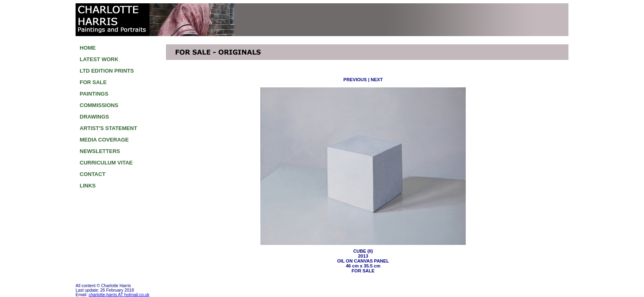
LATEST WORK (99, 59)
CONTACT (93, 174)
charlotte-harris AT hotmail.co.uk (119, 295)
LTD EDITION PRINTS (107, 71)
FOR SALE (93, 82)
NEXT (376, 80)
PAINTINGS (94, 94)
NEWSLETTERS (100, 151)
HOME (88, 48)
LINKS (88, 186)
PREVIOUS (355, 80)
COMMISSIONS (99, 105)
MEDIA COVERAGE (104, 140)
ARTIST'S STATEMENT (108, 128)
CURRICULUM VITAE (106, 163)
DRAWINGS (94, 117)
